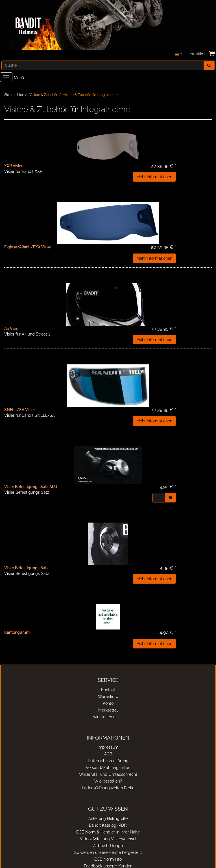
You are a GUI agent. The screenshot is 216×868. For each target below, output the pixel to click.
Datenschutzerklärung (108, 761)
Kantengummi (17, 632)
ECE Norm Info (108, 859)
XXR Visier (13, 166)
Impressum (108, 747)
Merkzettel (108, 710)
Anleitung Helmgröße (108, 818)
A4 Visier (12, 328)
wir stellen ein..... (108, 717)
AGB (108, 754)
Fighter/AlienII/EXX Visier (28, 247)
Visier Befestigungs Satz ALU (31, 487)
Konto (108, 703)
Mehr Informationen (154, 177)
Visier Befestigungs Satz (26, 568)
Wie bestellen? (108, 781)
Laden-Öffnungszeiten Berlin (108, 788)
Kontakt (108, 690)
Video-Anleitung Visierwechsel (108, 839)
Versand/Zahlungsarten (108, 768)
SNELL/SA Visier (20, 410)
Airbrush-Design (108, 846)
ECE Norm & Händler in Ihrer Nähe (108, 832)
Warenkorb (108, 697)
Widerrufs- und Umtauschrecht (108, 774)
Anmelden (197, 54)
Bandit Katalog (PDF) (108, 825)
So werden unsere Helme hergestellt (108, 852)
